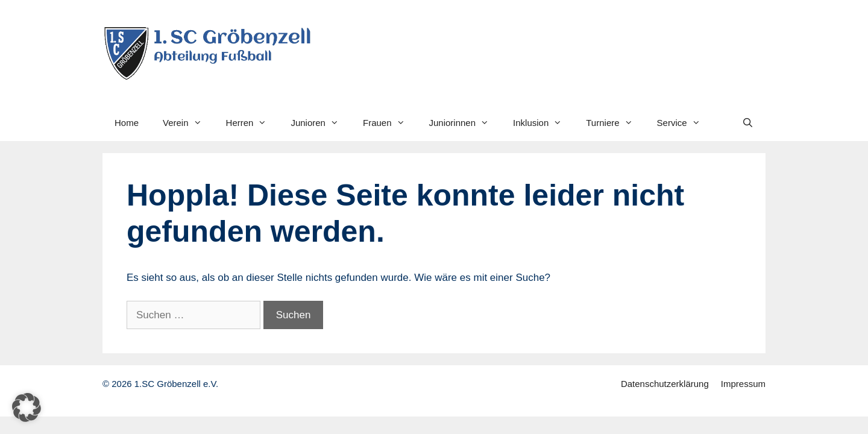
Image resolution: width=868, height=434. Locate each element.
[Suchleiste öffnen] (748, 123)
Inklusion (543, 123)
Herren (253, 123)
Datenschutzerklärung (665, 384)
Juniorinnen (465, 123)
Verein (188, 123)
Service (685, 123)
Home (127, 123)
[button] (27, 407)
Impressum (743, 384)
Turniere (615, 123)
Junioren (321, 123)
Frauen (390, 123)
